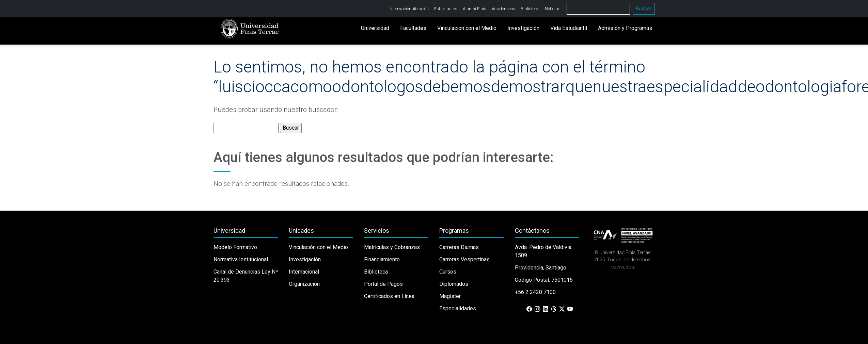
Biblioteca (530, 9)
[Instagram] (537, 309)
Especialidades (458, 308)
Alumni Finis (475, 9)
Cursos (448, 272)
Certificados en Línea (389, 296)
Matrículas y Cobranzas (392, 247)
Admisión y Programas (625, 28)
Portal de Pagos (383, 284)
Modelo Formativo (235, 247)
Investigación (523, 28)
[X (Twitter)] (562, 309)
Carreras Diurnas (459, 247)
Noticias (553, 9)
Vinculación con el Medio (467, 28)
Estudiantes (446, 9)
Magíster (450, 296)
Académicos (503, 9)
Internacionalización (409, 9)
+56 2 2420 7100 (535, 292)
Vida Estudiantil (569, 28)
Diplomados (454, 284)
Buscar (644, 9)
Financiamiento (382, 259)
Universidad (375, 28)
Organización (304, 284)
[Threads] (554, 309)
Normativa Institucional (241, 259)
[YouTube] (570, 309)
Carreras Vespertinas (464, 259)
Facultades (413, 28)
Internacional (304, 272)
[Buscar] (598, 9)
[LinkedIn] (546, 309)
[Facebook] (529, 309)
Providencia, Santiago (541, 268)
